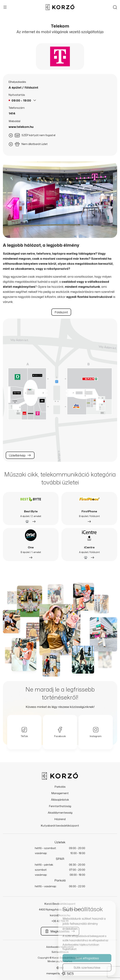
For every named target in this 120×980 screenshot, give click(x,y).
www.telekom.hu (21, 127)
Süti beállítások (60, 952)
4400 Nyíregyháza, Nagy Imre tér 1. (60, 909)
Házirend (60, 819)
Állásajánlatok (60, 800)
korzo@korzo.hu (60, 915)
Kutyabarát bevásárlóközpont (60, 826)
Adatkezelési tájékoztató (60, 947)
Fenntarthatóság (60, 806)
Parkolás (60, 787)
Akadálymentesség (60, 813)
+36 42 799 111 (60, 921)
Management (60, 793)
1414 (12, 113)
